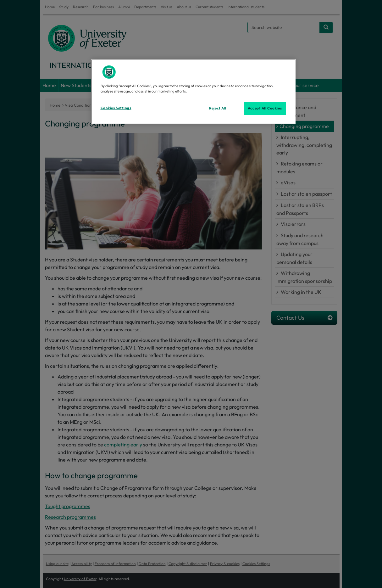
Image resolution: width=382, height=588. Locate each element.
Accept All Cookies (265, 108)
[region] (193, 92)
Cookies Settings (116, 108)
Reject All (218, 108)
